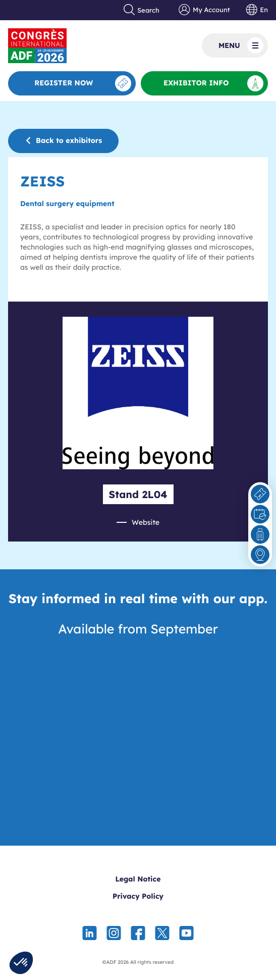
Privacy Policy (138, 896)
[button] (21, 963)
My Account (204, 10)
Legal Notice (138, 879)
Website (146, 522)
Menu (241, 45)
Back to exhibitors (63, 140)
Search (142, 10)
